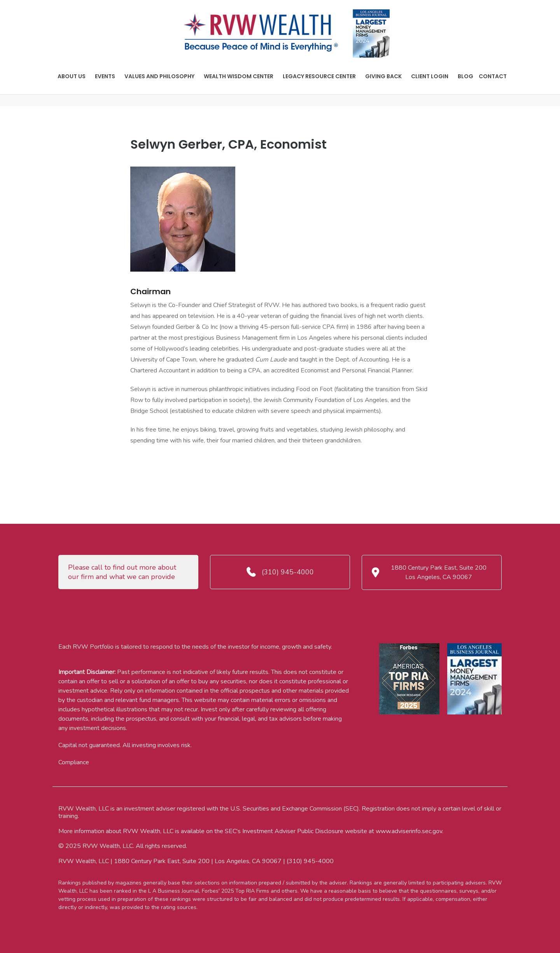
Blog (465, 76)
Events (105, 76)
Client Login (430, 76)
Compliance (74, 762)
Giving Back (383, 76)
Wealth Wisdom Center (239, 76)
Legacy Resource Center (319, 76)
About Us (72, 76)
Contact (493, 76)
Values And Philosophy (159, 76)
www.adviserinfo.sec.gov (409, 831)
